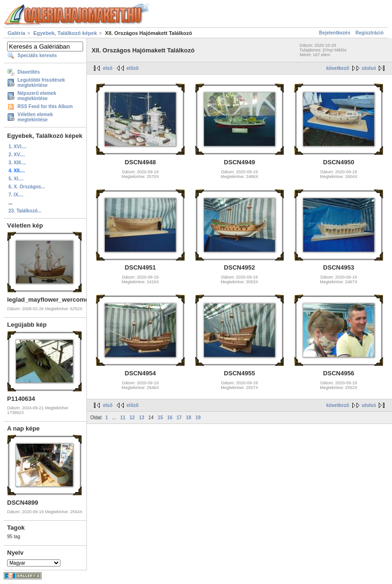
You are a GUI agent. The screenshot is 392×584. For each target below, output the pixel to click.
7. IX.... (16, 195)
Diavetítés (29, 72)
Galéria (16, 33)
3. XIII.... (17, 163)
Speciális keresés (37, 55)
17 (179, 418)
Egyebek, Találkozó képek (65, 33)
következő (338, 68)
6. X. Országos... (27, 187)
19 (198, 418)
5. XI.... (16, 179)
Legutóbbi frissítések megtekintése (41, 83)
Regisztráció (370, 33)
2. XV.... (17, 155)
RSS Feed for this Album (45, 106)
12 (132, 418)
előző (133, 68)
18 (189, 418)
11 (123, 418)
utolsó (369, 68)
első (108, 68)
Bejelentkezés (335, 33)
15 (160, 418)
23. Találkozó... (25, 211)
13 (141, 418)
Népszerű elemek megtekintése (37, 96)
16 (170, 418)
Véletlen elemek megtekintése (35, 117)
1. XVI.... (17, 147)
